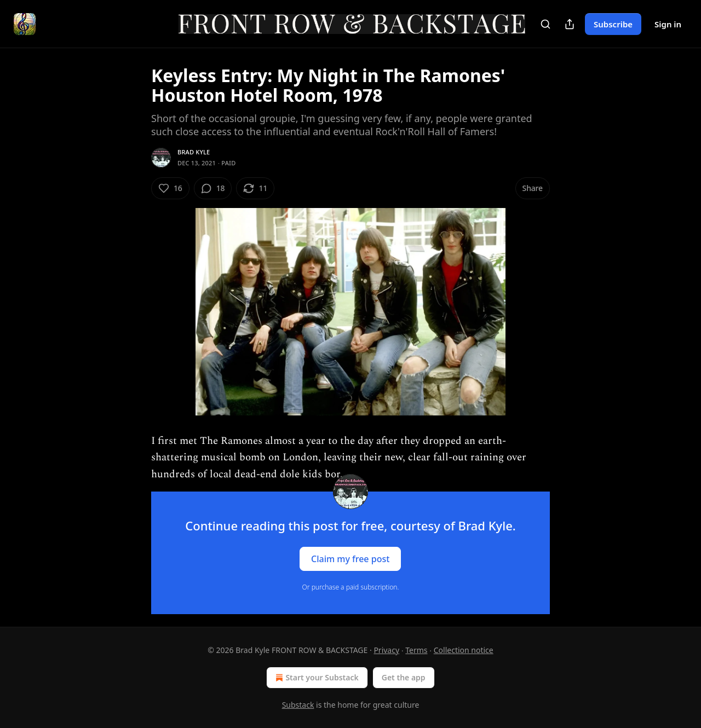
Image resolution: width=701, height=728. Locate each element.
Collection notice (464, 650)
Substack (298, 705)
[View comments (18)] (213, 188)
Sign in (668, 24)
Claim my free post (350, 558)
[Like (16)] (170, 188)
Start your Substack (316, 678)
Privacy (386, 650)
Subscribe (613, 24)
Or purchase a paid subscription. (351, 587)
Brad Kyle (194, 152)
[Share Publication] (570, 24)
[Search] (545, 24)
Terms (416, 650)
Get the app (404, 677)
